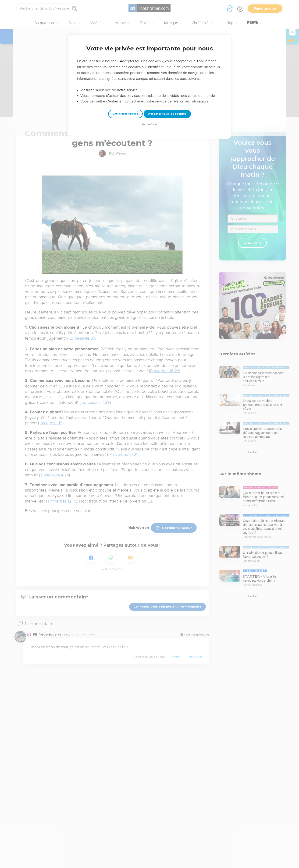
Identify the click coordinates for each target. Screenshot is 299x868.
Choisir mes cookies (125, 114)
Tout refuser (149, 125)
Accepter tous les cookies (167, 114)
